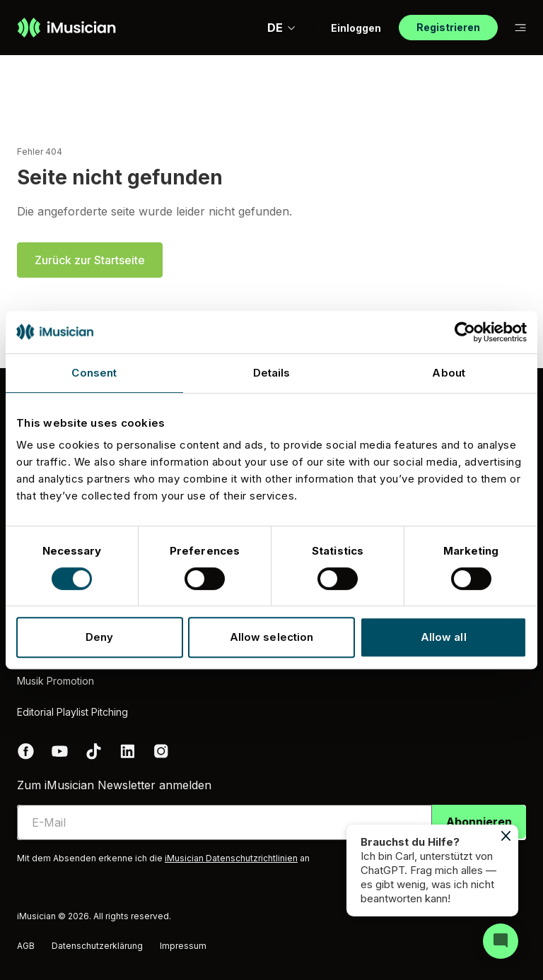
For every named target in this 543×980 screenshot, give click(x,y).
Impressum (183, 946)
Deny (99, 637)
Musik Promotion (56, 681)
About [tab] (449, 373)
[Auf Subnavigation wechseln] (520, 28)
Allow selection (272, 637)
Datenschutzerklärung (97, 946)
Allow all (444, 637)
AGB (26, 946)
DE (282, 28)
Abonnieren (479, 822)
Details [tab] (272, 373)
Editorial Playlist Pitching (72, 712)
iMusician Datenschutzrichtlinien (231, 858)
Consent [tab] (94, 373)
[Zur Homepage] (66, 28)
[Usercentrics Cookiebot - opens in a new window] (465, 332)
